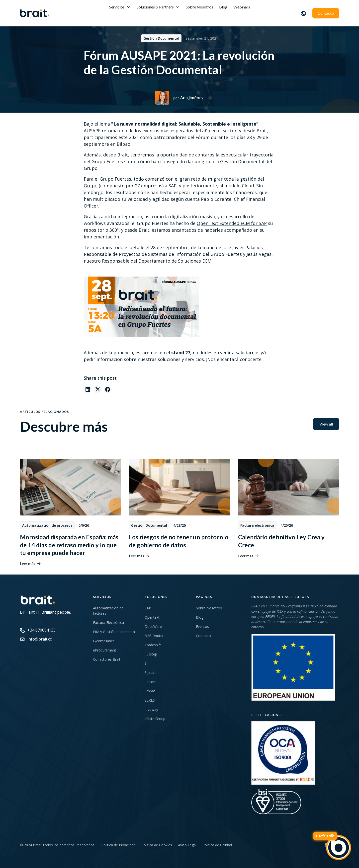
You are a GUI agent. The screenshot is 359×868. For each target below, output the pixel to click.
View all (326, 424)
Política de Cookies (157, 845)
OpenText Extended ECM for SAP (232, 223)
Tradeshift (153, 645)
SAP (148, 608)
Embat (150, 691)
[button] (120, 7)
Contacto (326, 13)
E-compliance (104, 641)
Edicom (151, 682)
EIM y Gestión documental (114, 632)
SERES (150, 700)
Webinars (242, 7)
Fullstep (151, 654)
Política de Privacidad (118, 845)
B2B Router (154, 636)
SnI (147, 663)
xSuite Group (155, 719)
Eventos (202, 626)
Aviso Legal (187, 845)
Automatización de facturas (108, 611)
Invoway (151, 709)
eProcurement (105, 650)
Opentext (152, 617)
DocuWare (153, 626)
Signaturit (152, 673)
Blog (223, 7)
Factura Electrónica (108, 622)
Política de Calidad (217, 845)
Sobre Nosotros (199, 7)
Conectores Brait (107, 659)
